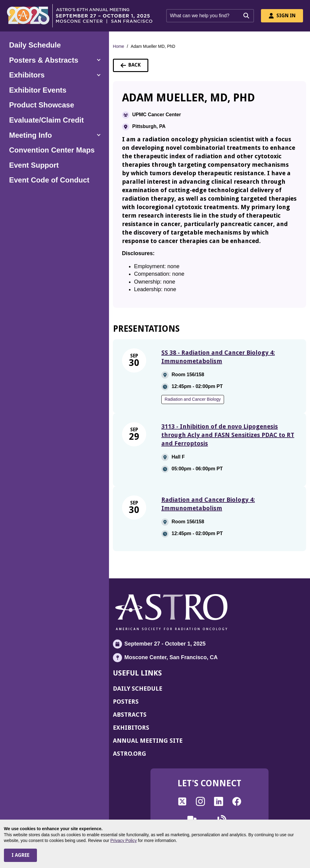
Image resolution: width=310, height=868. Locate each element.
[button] (54, 60)
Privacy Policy (124, 840)
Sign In (282, 16)
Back (134, 67)
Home (119, 46)
